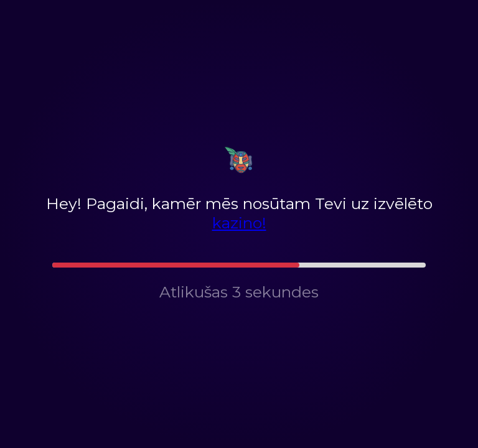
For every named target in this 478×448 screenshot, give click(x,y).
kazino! (239, 223)
